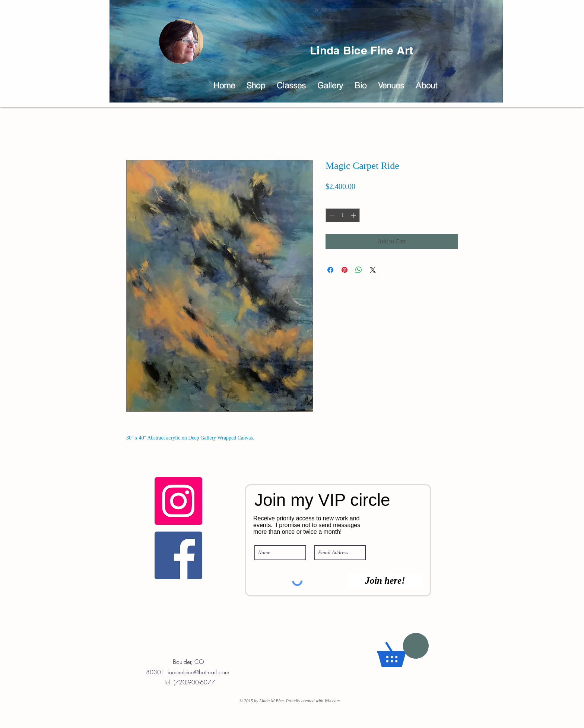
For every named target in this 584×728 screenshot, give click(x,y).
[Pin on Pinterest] (345, 270)
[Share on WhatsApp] (359, 270)
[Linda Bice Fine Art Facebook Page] (178, 555)
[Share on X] (373, 270)
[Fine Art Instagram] (178, 501)
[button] (330, 86)
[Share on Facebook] (330, 270)
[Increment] (354, 215)
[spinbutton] (343, 215)
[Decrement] (331, 215)
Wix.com (332, 701)
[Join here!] (385, 581)
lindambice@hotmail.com (198, 672)
